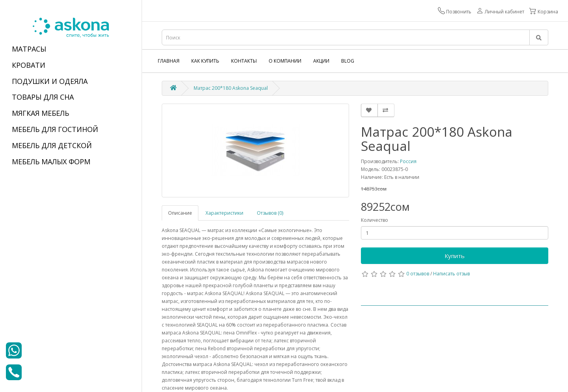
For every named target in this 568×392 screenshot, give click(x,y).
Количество (375, 220)
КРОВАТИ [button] (29, 65)
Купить (455, 256)
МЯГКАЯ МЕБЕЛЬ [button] (40, 113)
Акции (321, 61)
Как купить (205, 61)
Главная (169, 61)
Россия (408, 161)
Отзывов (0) (270, 213)
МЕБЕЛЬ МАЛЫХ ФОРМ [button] (51, 162)
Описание (180, 213)
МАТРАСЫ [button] (29, 49)
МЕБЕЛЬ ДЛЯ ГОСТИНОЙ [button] (55, 129)
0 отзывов (418, 274)
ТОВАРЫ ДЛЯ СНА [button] (43, 97)
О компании (285, 61)
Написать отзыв (451, 274)
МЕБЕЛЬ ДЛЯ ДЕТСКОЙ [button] (52, 145)
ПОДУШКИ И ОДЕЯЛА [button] (50, 81)
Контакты (244, 61)
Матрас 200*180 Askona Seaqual (231, 88)
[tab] (71, 49)
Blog (348, 61)
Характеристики (224, 213)
